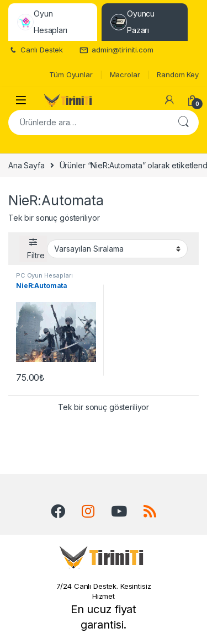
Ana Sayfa (26, 165)
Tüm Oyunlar (71, 74)
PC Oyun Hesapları (44, 275)
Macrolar (125, 74)
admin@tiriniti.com (116, 50)
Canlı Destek (36, 50)
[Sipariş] (117, 249)
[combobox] (88, 123)
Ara (183, 123)
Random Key (178, 74)
